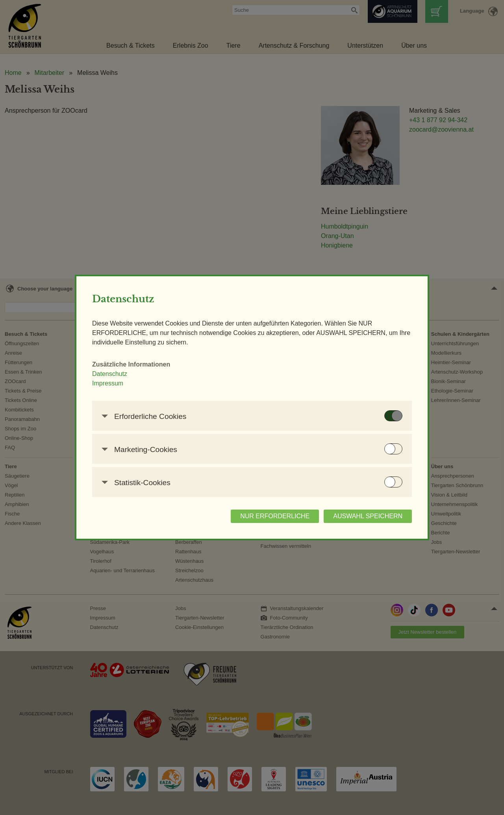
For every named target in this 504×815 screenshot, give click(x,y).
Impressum (108, 383)
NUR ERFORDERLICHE (275, 516)
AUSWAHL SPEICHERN (368, 516)
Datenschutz (110, 374)
